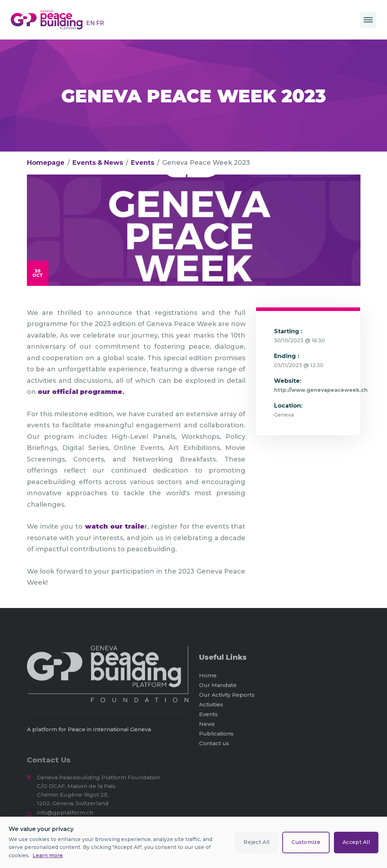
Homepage (46, 163)
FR (100, 23)
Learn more (48, 855)
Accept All (356, 842)
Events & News (98, 163)
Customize (306, 842)
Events (143, 163)
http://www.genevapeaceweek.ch (321, 390)
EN (91, 23)
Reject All (256, 842)
